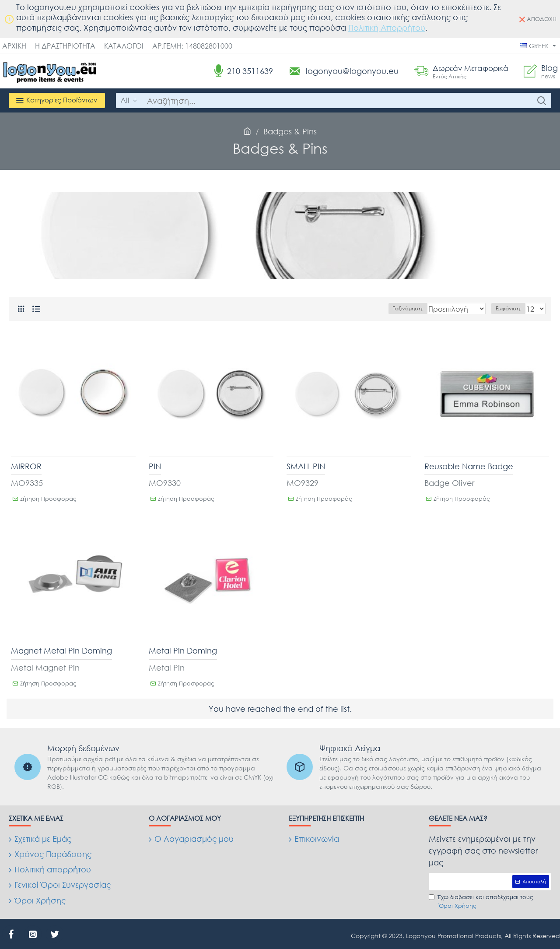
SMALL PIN (306, 466)
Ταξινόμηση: (394, 308)
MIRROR (26, 466)
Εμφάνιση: (511, 308)
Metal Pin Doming (183, 650)
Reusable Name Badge (469, 466)
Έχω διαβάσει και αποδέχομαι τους (481, 901)
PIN (155, 466)
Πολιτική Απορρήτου (387, 28)
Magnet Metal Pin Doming (61, 650)
